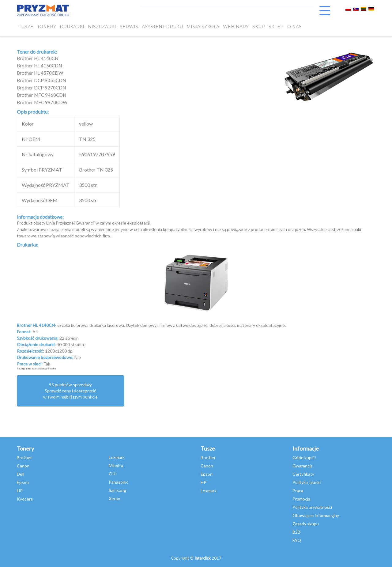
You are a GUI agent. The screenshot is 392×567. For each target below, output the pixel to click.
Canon (23, 466)
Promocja (301, 499)
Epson (23, 482)
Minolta (116, 465)
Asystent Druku (162, 27)
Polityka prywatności (312, 507)
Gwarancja (303, 466)
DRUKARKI (72, 27)
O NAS (294, 27)
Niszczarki (102, 27)
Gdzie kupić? (304, 457)
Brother (24, 457)
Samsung (117, 490)
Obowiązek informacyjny (316, 515)
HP (20, 491)
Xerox (114, 499)
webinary (236, 27)
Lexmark (117, 457)
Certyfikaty (303, 474)
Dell (21, 474)
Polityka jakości (307, 482)
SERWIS (129, 27)
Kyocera (25, 499)
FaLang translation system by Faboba (36, 369)
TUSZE (26, 27)
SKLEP (276, 27)
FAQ (297, 540)
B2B (296, 532)
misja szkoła (203, 27)
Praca (298, 491)
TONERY (47, 27)
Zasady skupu (306, 524)
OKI (113, 474)
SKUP (259, 27)
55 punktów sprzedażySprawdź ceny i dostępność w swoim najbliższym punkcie (70, 391)
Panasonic (119, 482)
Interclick (203, 558)
